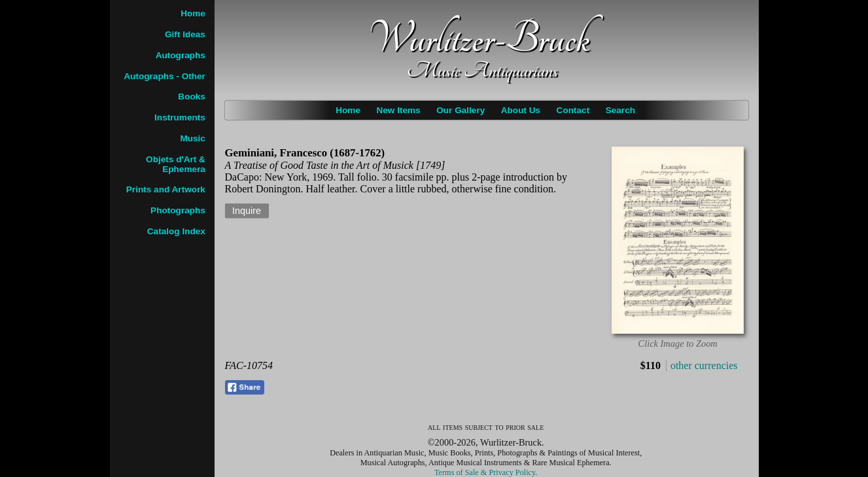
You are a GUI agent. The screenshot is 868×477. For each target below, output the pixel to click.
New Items (398, 110)
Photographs (178, 210)
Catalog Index (176, 231)
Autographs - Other (165, 76)
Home (348, 110)
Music (193, 138)
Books (192, 97)
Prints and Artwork (166, 189)
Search (620, 110)
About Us (521, 110)
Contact (573, 110)
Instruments (180, 117)
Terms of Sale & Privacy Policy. (486, 472)
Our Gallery (460, 110)
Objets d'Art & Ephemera (176, 164)
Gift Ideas (185, 34)
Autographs (181, 55)
